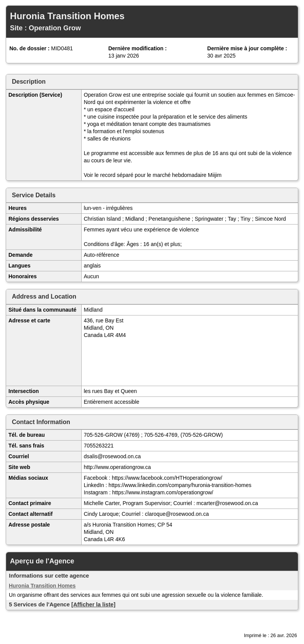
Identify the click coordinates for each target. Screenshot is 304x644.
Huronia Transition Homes (42, 586)
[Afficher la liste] (93, 604)
